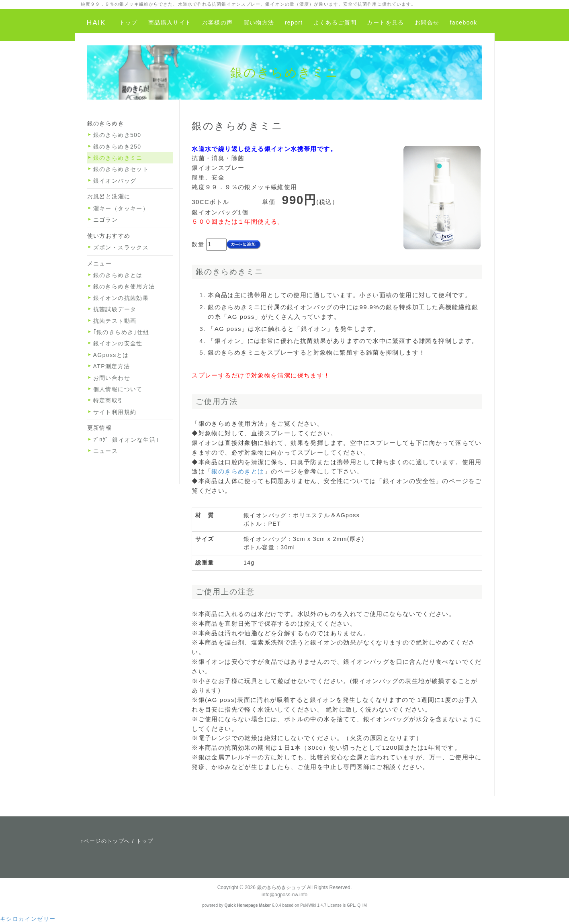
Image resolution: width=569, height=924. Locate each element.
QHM (362, 905)
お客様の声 (218, 22)
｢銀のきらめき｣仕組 (121, 332)
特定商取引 (109, 400)
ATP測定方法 (112, 366)
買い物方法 (259, 22)
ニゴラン (106, 220)
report (294, 22)
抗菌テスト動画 (115, 321)
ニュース (106, 451)
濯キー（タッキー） (121, 208)
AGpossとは (111, 355)
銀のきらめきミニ (118, 158)
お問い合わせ (112, 378)
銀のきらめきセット (121, 169)
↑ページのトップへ (105, 841)
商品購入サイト (170, 22)
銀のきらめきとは (238, 471)
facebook (463, 22)
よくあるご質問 (335, 22)
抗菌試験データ (115, 309)
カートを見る (385, 22)
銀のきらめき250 (117, 147)
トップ (129, 22)
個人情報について (118, 389)
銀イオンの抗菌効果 (121, 298)
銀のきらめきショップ (281, 887)
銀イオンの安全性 (118, 343)
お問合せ (427, 22)
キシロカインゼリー (28, 919)
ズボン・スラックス (121, 247)
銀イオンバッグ (115, 181)
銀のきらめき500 (117, 135)
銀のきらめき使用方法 (124, 286)
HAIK (96, 23)
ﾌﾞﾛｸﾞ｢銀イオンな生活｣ (126, 440)
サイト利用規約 (115, 412)
